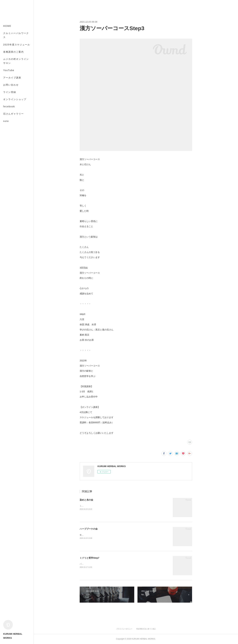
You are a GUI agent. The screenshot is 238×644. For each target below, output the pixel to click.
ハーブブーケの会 (89, 529)
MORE (7, 114)
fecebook (9, 107)
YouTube (9, 70)
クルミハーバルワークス (16, 35)
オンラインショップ (15, 99)
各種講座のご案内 (13, 52)
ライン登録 (10, 92)
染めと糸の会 (86, 500)
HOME (7, 26)
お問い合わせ (11, 85)
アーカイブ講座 (12, 78)
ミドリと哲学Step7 (89, 558)
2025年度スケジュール (17, 45)
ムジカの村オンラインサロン (16, 61)
